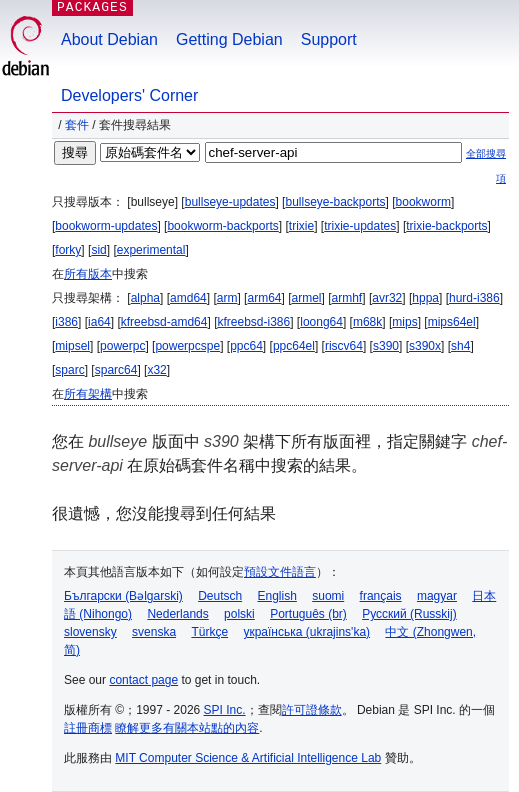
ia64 (99, 322)
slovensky (90, 632)
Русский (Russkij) (409, 614)
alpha (145, 298)
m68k (367, 322)
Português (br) (308, 614)
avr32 (387, 298)
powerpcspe (187, 346)
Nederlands (177, 614)
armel (307, 298)
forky (68, 250)
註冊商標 (88, 728)
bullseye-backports (335, 202)
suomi (328, 596)
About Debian (109, 39)
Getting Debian (229, 39)
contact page (143, 680)
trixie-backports (446, 226)
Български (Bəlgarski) (123, 596)
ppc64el (294, 346)
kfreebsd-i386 (253, 322)
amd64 (188, 298)
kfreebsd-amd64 (164, 322)
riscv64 (344, 346)
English (277, 596)
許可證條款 (312, 710)
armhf (347, 298)
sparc (69, 370)
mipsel (72, 346)
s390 (386, 346)
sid (98, 250)
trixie (301, 226)
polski (239, 614)
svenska (154, 632)
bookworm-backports (222, 226)
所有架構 (88, 394)
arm (227, 298)
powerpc (122, 346)
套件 (77, 125)
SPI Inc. (225, 710)
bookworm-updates (106, 226)
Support (329, 39)
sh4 (460, 346)
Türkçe (209, 632)
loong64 (321, 322)
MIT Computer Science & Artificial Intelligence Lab (248, 758)
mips (404, 322)
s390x (425, 346)
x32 (156, 370)
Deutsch (220, 596)
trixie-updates (360, 226)
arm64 (264, 298)
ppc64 (246, 346)
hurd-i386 (474, 298)
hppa (425, 298)
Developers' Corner (129, 95)
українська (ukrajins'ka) (306, 632)
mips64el (452, 322)
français (381, 596)
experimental (151, 250)
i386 (66, 322)
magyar (437, 596)
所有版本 (88, 274)
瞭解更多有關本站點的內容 (187, 728)
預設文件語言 (280, 572)
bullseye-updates (230, 202)
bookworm (423, 202)
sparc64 (116, 370)
